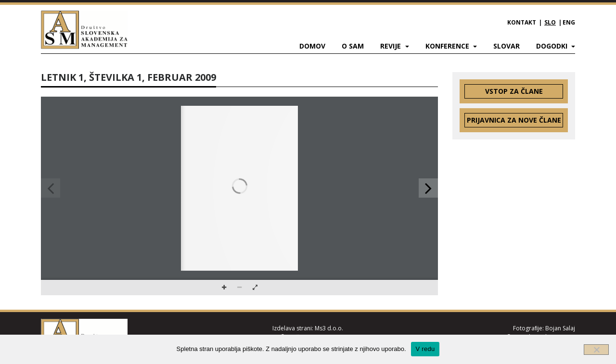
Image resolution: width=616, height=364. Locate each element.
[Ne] (596, 350)
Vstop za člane (514, 91)
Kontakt (522, 22)
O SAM (353, 46)
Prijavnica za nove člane (514, 120)
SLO (550, 22)
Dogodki (553, 46)
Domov (312, 46)
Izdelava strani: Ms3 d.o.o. (308, 328)
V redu (425, 349)
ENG (569, 22)
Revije (391, 46)
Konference (448, 46)
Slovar (507, 46)
